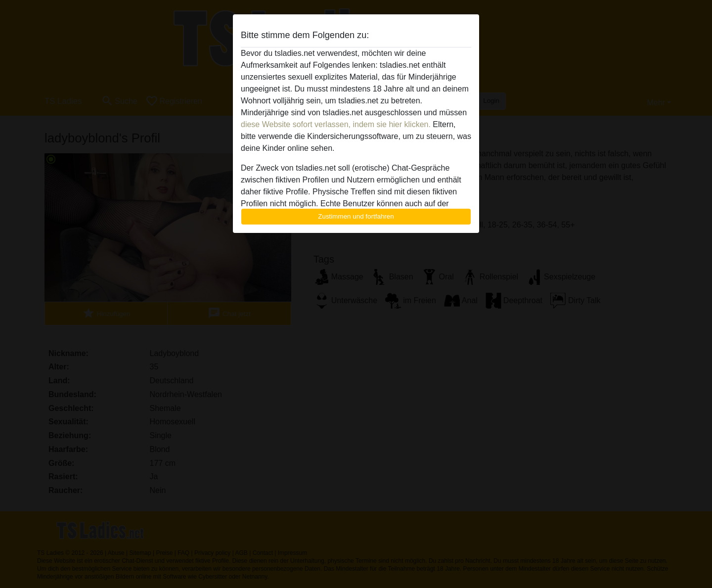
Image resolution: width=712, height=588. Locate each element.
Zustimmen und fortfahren (356, 216)
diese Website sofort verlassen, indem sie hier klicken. (336, 124)
